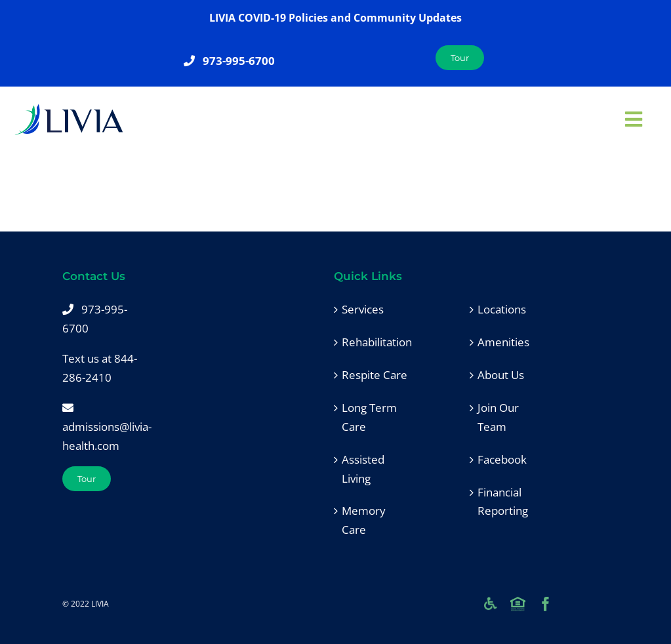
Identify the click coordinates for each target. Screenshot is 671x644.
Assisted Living (363, 469)
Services (363, 309)
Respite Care (375, 375)
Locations (502, 309)
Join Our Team (498, 417)
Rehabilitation (376, 342)
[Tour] (87, 479)
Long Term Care (369, 417)
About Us (501, 375)
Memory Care (364, 520)
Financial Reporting (503, 502)
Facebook (502, 459)
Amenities (503, 342)
